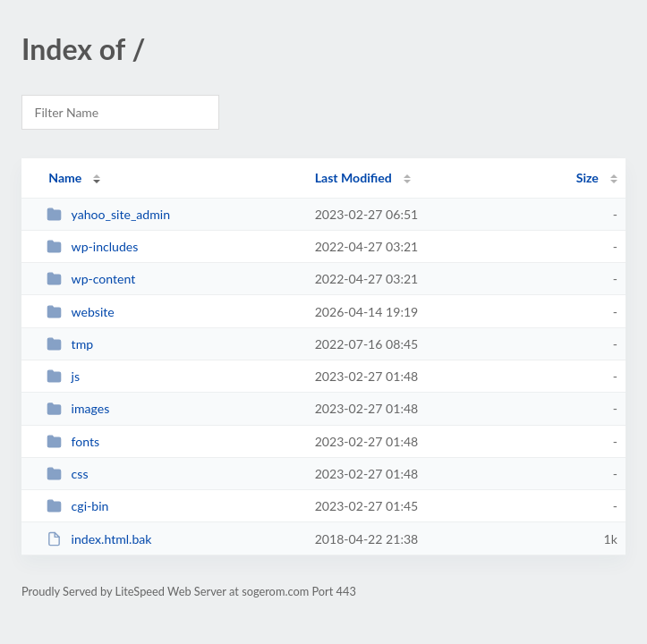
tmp (70, 344)
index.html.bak (99, 539)
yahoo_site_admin (108, 214)
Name (65, 178)
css (67, 474)
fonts (73, 441)
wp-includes (92, 246)
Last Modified (353, 178)
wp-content (91, 279)
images (78, 408)
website (81, 312)
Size (587, 178)
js (63, 376)
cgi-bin (77, 506)
